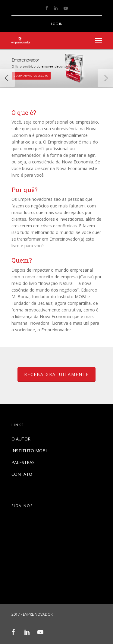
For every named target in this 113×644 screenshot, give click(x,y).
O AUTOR (21, 439)
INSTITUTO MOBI (29, 451)
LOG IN (57, 24)
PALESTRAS (23, 462)
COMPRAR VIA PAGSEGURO (31, 75)
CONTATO (22, 474)
